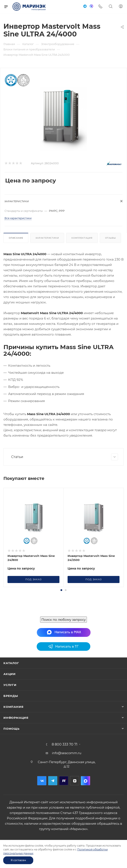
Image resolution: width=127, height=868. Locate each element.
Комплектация (82, 238)
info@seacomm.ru (67, 800)
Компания (13, 754)
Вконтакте (42, 828)
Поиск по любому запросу (63, 667)
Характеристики (47, 238)
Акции (10, 721)
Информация (16, 765)
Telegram (53, 828)
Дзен (75, 828)
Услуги (10, 732)
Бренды (11, 743)
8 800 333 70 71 (65, 791)
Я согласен (18, 860)
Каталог (11, 710)
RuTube (64, 828)
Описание (16, 238)
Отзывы (110, 238)
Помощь (11, 776)
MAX (85, 828)
